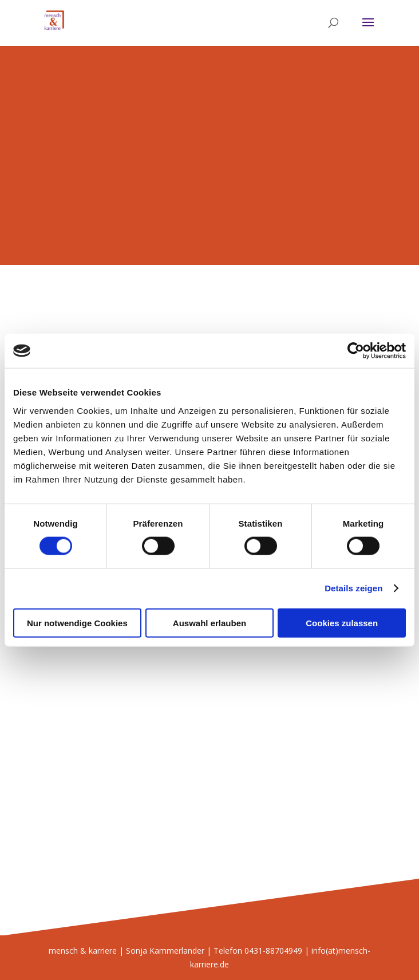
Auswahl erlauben (209, 623)
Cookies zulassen (342, 623)
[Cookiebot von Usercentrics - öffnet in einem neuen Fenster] (356, 351)
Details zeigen (353, 588)
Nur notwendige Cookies (77, 623)
